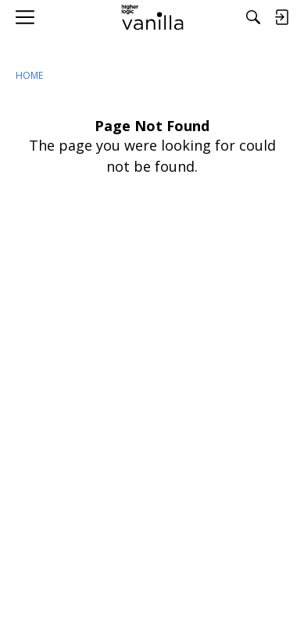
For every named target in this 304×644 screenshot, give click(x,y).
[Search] (253, 17)
